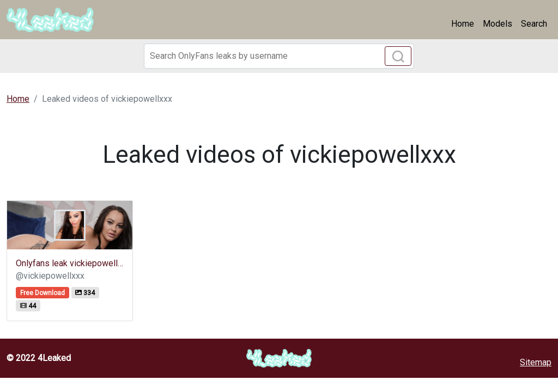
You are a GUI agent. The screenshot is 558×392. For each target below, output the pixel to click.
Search (534, 24)
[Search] (279, 56)
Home (463, 24)
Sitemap (536, 362)
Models (498, 24)
